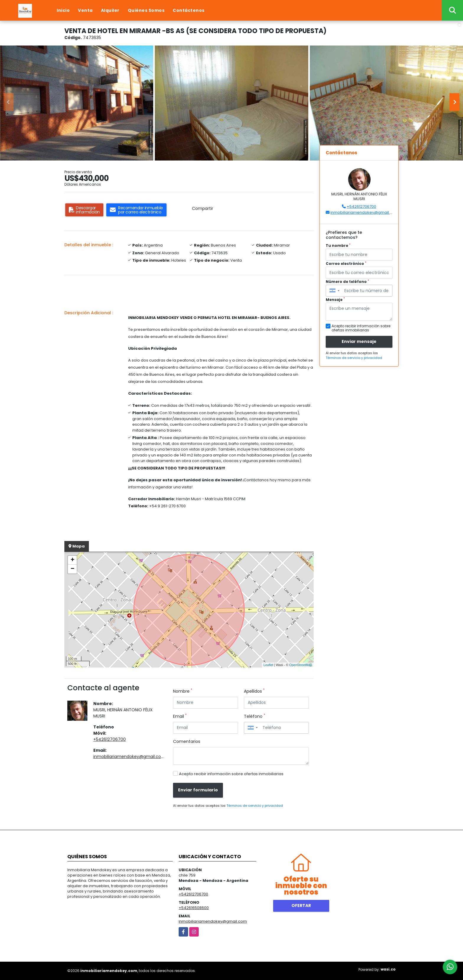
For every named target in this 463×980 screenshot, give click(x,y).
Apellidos (254, 691)
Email (180, 716)
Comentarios (187, 741)
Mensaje (335, 300)
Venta (85, 10)
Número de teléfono (347, 282)
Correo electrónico (346, 264)
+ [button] (72, 560)
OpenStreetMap (301, 665)
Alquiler (110, 10)
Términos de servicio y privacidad (255, 806)
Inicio (63, 10)
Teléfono (255, 716)
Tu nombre (338, 246)
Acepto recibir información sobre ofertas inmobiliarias (231, 774)
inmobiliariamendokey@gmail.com (129, 757)
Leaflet (268, 665)
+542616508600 (194, 908)
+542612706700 (110, 739)
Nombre (183, 691)
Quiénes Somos (146, 10)
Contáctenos (189, 10)
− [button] (72, 569)
